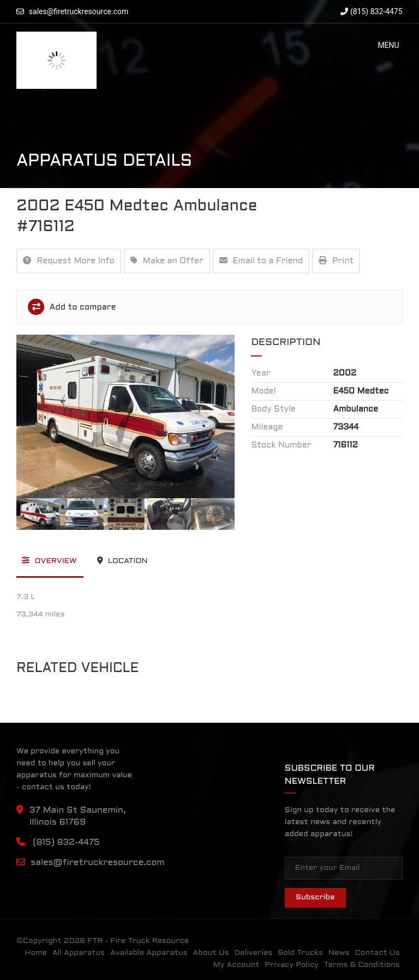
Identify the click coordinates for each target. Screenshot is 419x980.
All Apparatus (79, 953)
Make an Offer (167, 261)
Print (336, 261)
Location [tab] (122, 560)
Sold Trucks (300, 953)
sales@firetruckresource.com (79, 11)
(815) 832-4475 (371, 11)
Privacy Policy (292, 965)
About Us (211, 953)
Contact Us (378, 953)
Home (36, 953)
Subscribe (315, 897)
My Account (237, 965)
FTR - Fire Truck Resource (138, 941)
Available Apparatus (149, 953)
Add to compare (72, 307)
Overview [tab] (49, 560)
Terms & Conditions (362, 965)
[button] (388, 45)
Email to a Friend (261, 261)
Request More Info (69, 261)
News (339, 953)
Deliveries (253, 953)
